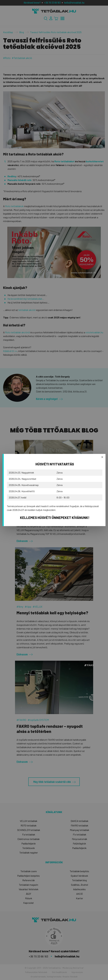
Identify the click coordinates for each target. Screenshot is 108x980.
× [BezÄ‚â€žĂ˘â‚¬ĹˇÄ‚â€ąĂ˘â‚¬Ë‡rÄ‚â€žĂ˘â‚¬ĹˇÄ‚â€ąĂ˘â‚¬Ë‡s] (102, 457)
